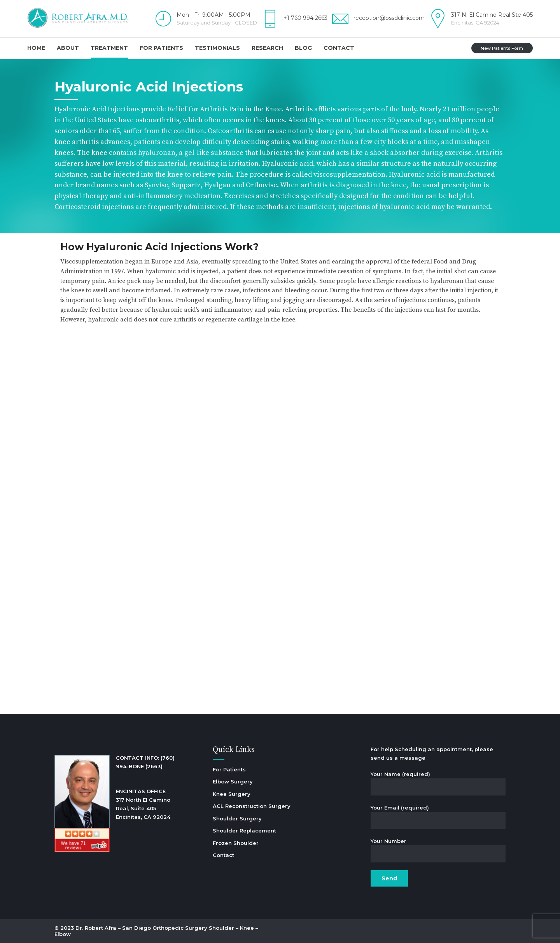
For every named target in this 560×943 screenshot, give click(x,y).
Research (267, 48)
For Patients (161, 48)
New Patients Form (502, 48)
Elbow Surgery (233, 781)
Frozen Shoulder (236, 843)
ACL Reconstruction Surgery (252, 806)
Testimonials (217, 48)
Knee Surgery (232, 794)
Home (36, 48)
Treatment (109, 48)
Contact (339, 48)
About (68, 48)
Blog (303, 48)
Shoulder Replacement (244, 831)
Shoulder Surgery (237, 818)
